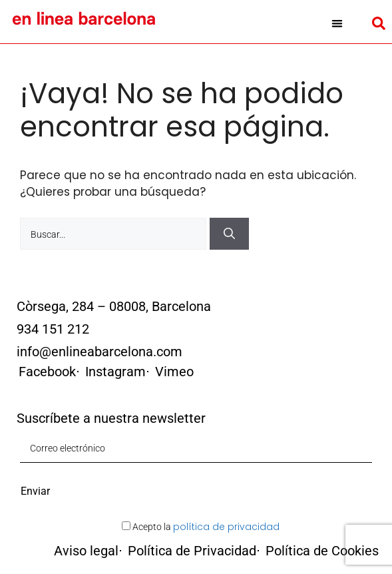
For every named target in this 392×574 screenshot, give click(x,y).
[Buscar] (229, 234)
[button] (337, 23)
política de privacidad (226, 527)
